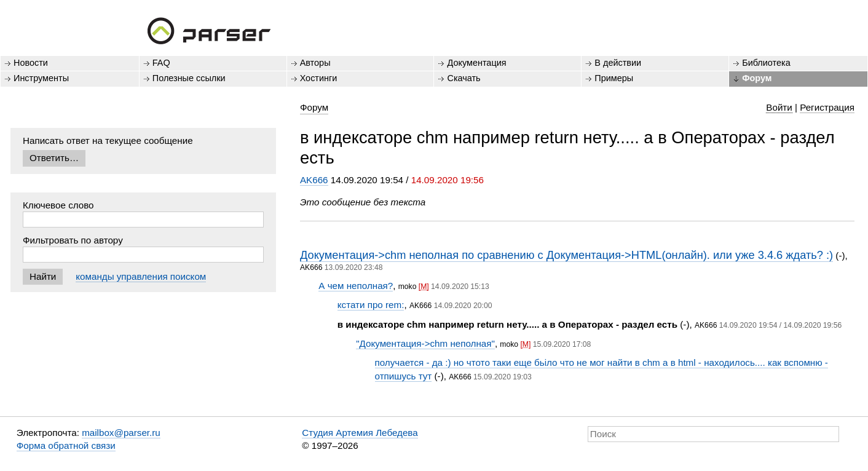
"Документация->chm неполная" (425, 343)
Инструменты (41, 78)
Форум (757, 78)
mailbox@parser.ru (121, 433)
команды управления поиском (141, 276)
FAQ (161, 63)
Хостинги (319, 78)
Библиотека (766, 63)
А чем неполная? (356, 286)
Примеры (614, 78)
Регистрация (827, 107)
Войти (779, 107)
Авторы (315, 63)
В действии (618, 63)
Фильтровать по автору (73, 240)
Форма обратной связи (66, 445)
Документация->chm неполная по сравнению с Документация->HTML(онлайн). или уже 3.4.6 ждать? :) (566, 255)
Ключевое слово (58, 205)
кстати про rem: (371, 305)
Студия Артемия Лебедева (360, 433)
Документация (476, 63)
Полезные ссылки (189, 78)
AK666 (314, 180)
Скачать (464, 78)
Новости (31, 63)
